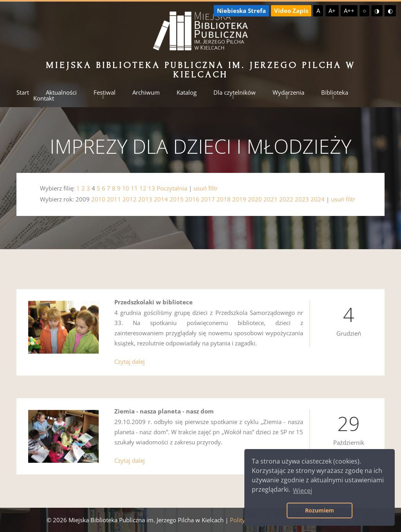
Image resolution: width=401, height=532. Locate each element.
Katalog (187, 93)
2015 (177, 199)
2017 (208, 199)
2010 (98, 199)
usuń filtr (206, 188)
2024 (318, 199)
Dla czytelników (235, 93)
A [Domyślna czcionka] (318, 11)
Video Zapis (291, 11)
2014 (161, 199)
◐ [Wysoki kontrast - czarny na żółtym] (390, 11)
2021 (271, 199)
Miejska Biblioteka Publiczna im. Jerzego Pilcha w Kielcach (200, 70)
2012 (130, 199)
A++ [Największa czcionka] (349, 11)
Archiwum (146, 93)
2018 (224, 199)
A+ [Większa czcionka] (332, 11)
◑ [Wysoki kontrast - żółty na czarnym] (377, 11)
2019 (239, 199)
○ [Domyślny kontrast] (364, 11)
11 (134, 188)
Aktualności (61, 93)
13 (152, 188)
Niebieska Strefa (241, 11)
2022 (286, 199)
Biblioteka (335, 93)
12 (143, 188)
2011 (114, 199)
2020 (255, 199)
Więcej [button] (303, 491)
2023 (302, 199)
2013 (145, 199)
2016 (192, 199)
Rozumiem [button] (320, 510)
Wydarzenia (288, 93)
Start (23, 93)
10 (126, 188)
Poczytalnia (172, 188)
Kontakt (44, 98)
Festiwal (105, 93)
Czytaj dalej (130, 361)
